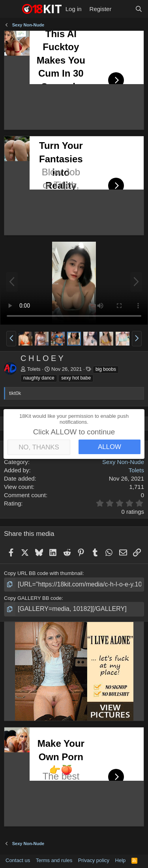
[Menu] (11, 9)
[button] (11, 338)
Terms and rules (54, 860)
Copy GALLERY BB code (33, 598)
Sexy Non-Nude (123, 462)
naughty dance (39, 378)
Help (121, 860)
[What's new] (123, 9)
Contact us (18, 860)
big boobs (106, 369)
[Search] (139, 9)
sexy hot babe (76, 378)
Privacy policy (94, 860)
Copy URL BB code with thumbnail (43, 573)
